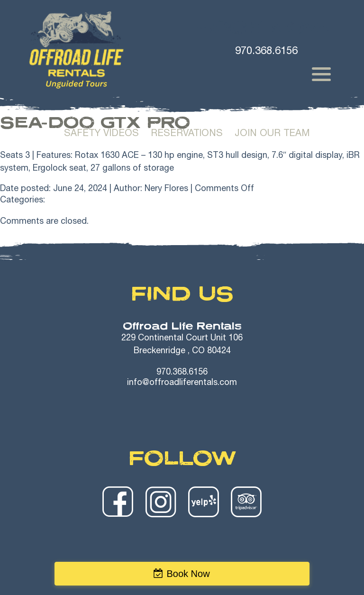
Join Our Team (272, 134)
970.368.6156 (182, 373)
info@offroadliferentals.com (182, 383)
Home (40, 106)
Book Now (188, 574)
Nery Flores (166, 189)
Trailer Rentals (305, 106)
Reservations (187, 134)
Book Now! (264, 27)
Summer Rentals (111, 106)
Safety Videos (101, 134)
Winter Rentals (209, 106)
